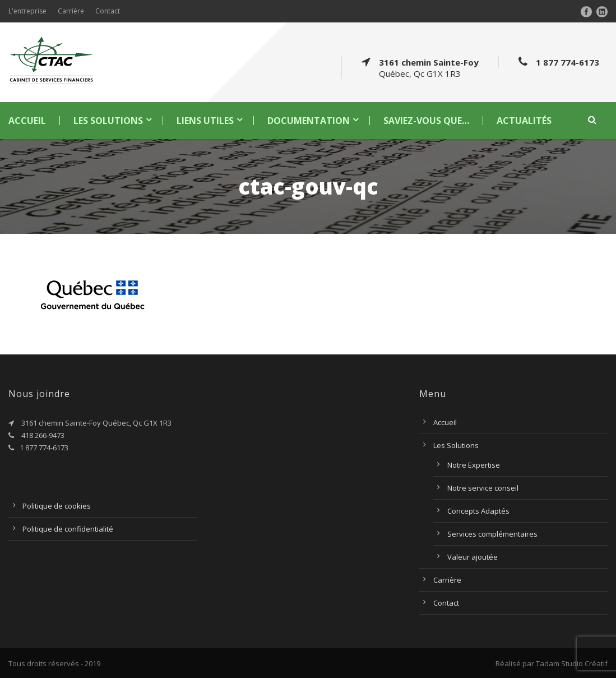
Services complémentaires (492, 534)
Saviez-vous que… (426, 121)
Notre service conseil (483, 488)
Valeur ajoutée (473, 557)
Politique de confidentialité (68, 529)
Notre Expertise (474, 465)
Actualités (524, 121)
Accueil (27, 121)
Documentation (309, 121)
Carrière (71, 11)
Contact (108, 11)
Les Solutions (108, 121)
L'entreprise (27, 11)
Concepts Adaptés (478, 511)
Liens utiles (205, 121)
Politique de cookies (57, 506)
